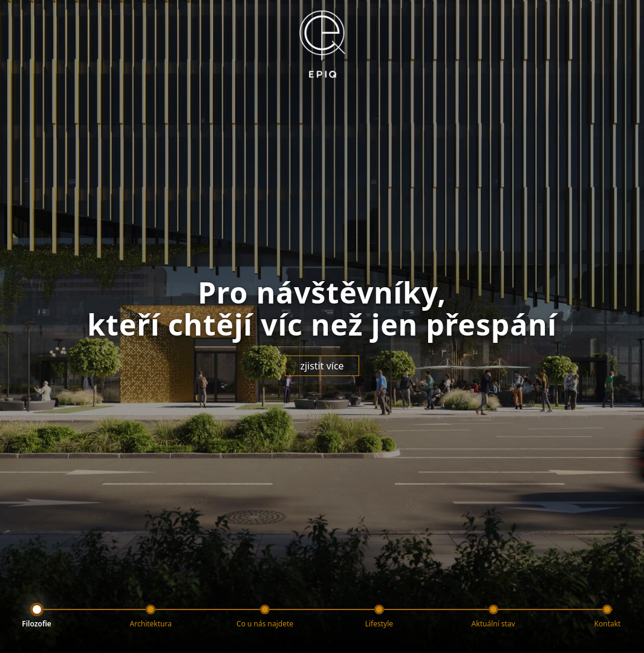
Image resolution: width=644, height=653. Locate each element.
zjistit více (322, 366)
